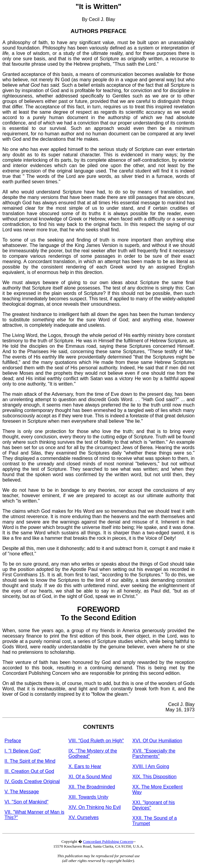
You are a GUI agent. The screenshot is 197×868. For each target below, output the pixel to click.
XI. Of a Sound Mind (90, 777)
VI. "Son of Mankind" (27, 802)
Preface (13, 741)
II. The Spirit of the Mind (30, 761)
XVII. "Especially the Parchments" (154, 754)
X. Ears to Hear (85, 766)
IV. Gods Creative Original (32, 781)
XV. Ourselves (84, 817)
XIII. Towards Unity (88, 797)
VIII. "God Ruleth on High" (96, 741)
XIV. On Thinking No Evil (94, 807)
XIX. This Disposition (154, 777)
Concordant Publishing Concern (108, 841)
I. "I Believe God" (23, 751)
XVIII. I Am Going (151, 766)
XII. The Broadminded (92, 787)
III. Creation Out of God (29, 771)
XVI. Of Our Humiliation (157, 741)
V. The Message (22, 792)
